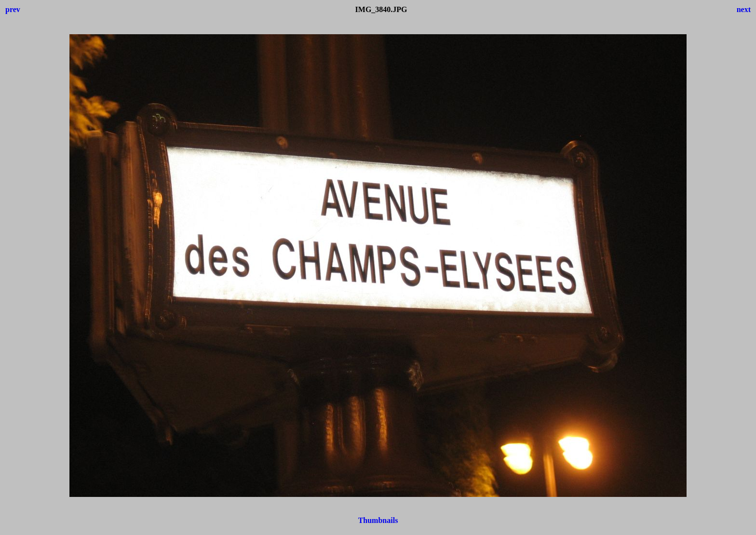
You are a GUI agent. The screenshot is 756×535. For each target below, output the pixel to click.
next (744, 9)
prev (13, 9)
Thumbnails (378, 520)
